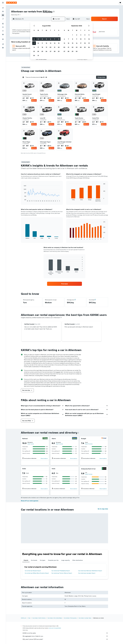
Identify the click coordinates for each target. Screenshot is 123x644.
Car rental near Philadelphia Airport (61, 571)
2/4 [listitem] (49, 98)
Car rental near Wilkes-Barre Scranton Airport (37, 573)
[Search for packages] (3, 19)
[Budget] (104, 438)
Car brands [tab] (34, 560)
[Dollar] (45, 469)
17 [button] (38, 47)
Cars (29, 618)
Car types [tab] (43, 560)
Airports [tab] (26, 560)
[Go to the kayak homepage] (11, 3)
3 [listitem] (45, 98)
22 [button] (59, 47)
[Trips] (3, 39)
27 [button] (51, 51)
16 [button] (34, 47)
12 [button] (46, 43)
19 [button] (46, 47)
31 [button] (38, 55)
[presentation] (54, 12)
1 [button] (59, 35)
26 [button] (46, 51)
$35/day (47, 11)
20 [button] (50, 47)
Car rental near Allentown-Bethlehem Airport (90, 571)
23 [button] (34, 51)
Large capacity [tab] (65, 560)
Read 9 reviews (89, 474)
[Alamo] (75, 438)
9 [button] (34, 43)
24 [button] (38, 51)
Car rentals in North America (39, 618)
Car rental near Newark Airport (33, 571)
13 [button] (51, 43)
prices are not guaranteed (55, 628)
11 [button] (42, 43)
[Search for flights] (3, 8)
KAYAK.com (24, 618)
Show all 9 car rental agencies (30, 501)
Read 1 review (31, 444)
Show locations (44, 458)
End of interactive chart (23, 200)
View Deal (34, 100)
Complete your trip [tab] (53, 560)
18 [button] (42, 47)
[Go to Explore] (3, 27)
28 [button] (55, 51)
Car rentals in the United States (55, 618)
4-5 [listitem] (32, 98)
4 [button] (42, 39)
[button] (3, 3)
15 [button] (59, 43)
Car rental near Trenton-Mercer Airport (62, 573)
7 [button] (55, 39)
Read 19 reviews (89, 444)
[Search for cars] (3, 15)
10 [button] (38, 43)
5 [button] (46, 39)
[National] (45, 438)
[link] (64, 284)
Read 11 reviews (59, 444)
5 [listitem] (41, 98)
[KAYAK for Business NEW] (3, 34)
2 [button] (34, 39)
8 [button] (59, 39)
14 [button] (55, 43)
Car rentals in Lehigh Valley (85, 618)
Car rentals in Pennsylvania (70, 618)
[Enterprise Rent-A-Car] (104, 469)
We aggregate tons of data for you (65, 636)
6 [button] (51, 39)
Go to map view (103, 509)
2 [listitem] (24, 98)
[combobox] (16, 15)
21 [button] (55, 47)
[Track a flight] (3, 31)
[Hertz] (75, 469)
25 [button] (42, 51)
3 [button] (38, 39)
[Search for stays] (3, 11)
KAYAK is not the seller (65, 633)
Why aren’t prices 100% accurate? (65, 639)
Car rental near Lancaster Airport (87, 573)
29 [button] (59, 51)
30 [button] (34, 55)
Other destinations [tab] (78, 560)
